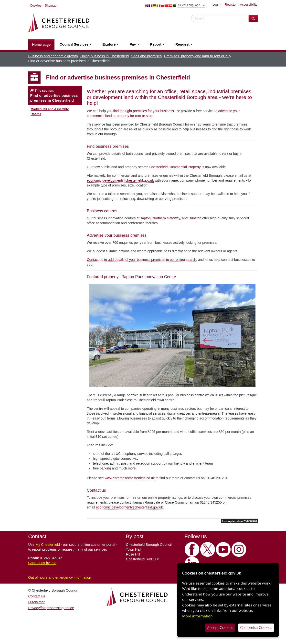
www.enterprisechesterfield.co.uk (130, 478)
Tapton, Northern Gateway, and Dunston (171, 218)
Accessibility (249, 5)
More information (197, 616)
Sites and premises (146, 56)
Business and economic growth (53, 56)
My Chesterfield (48, 545)
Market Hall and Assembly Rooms (50, 112)
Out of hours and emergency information (60, 577)
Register (231, 5)
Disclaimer (37, 602)
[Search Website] (253, 18)
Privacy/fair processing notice (51, 608)
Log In (217, 5)
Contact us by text (42, 563)
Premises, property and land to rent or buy (198, 56)
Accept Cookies (220, 628)
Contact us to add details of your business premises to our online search (142, 260)
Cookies (36, 5)
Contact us (37, 596)
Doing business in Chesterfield (105, 56)
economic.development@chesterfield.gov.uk (120, 180)
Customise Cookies (256, 628)
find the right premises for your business (143, 111)
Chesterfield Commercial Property (175, 167)
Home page (41, 45)
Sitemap (51, 5)
